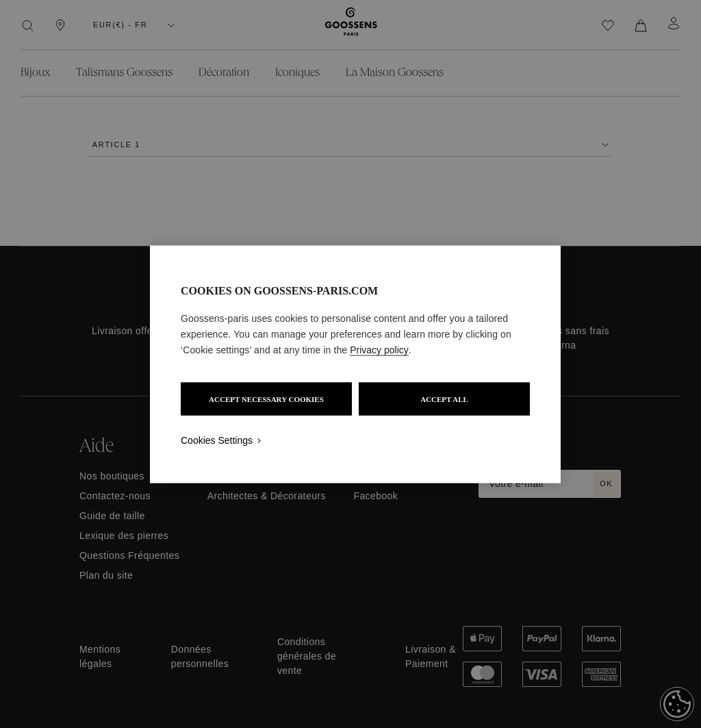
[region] (355, 364)
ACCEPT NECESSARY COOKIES (266, 399)
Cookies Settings (217, 440)
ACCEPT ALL (444, 399)
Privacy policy (379, 349)
